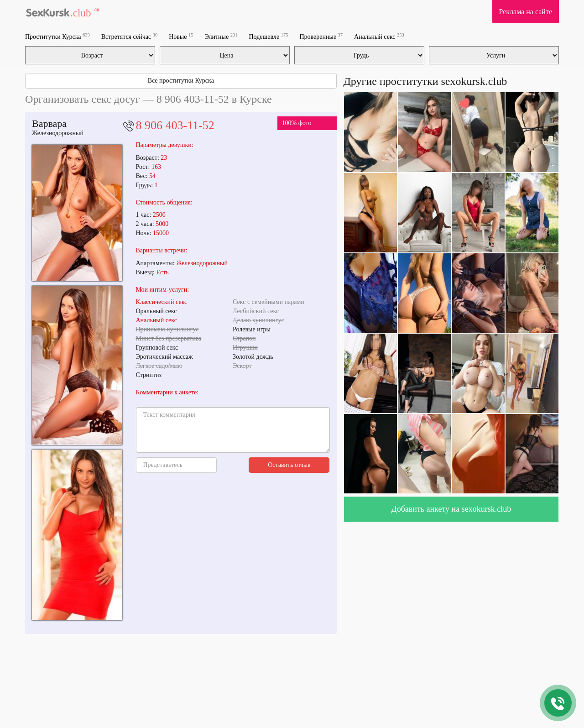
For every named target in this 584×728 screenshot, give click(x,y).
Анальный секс (379, 36)
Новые (181, 36)
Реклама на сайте (526, 12)
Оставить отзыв (289, 465)
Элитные (221, 36)
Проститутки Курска (57, 36)
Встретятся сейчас (129, 36)
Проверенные (321, 36)
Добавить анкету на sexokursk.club (451, 509)
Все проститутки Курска (181, 81)
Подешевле (269, 36)
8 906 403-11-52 (175, 125)
